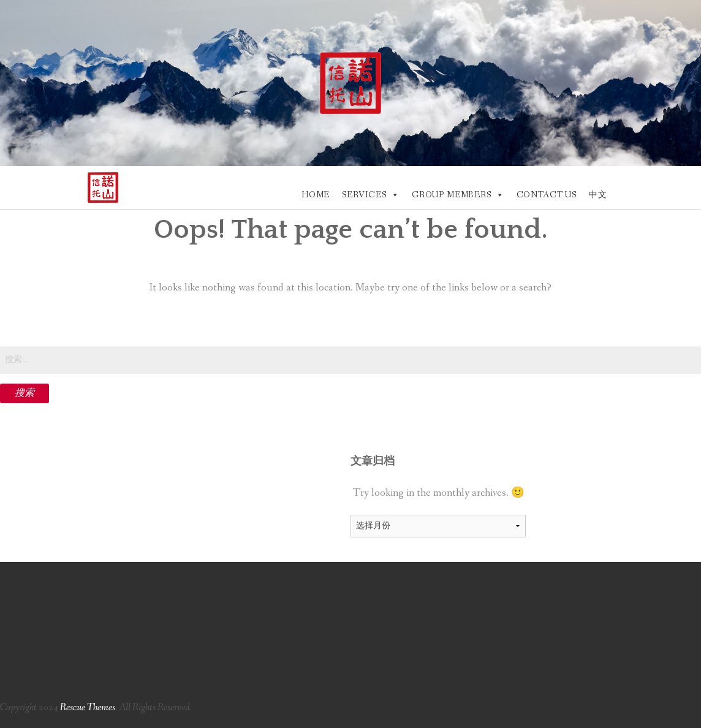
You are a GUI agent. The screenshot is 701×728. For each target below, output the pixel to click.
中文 (598, 195)
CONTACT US (547, 195)
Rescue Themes (88, 707)
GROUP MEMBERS (452, 195)
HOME (316, 195)
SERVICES (364, 195)
